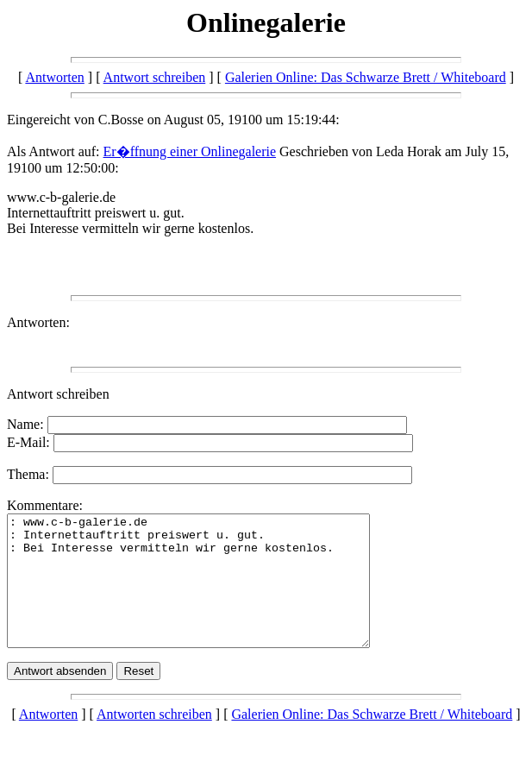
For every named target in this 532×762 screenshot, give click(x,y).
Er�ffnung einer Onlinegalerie (190, 151)
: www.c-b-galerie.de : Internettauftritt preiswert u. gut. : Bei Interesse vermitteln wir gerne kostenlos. (210, 594)
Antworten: (38, 322)
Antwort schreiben (155, 77)
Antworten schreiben (154, 740)
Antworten (54, 77)
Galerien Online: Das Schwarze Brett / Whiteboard (366, 77)
